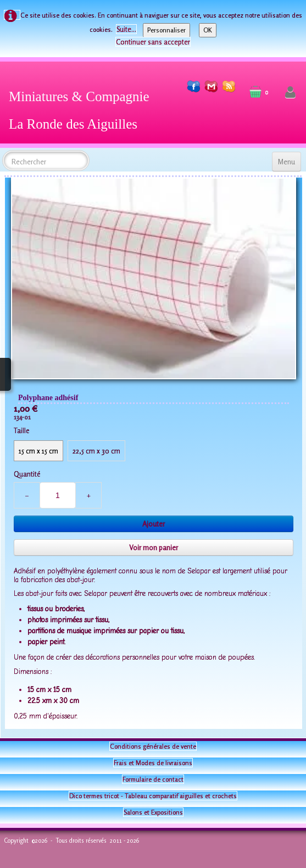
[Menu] (286, 162)
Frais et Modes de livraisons (153, 763)
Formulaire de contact (153, 779)
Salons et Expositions (153, 812)
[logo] (83, 108)
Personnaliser (166, 30)
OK (208, 30)
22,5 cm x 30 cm (96, 451)
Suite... (126, 29)
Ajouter (154, 524)
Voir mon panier (154, 548)
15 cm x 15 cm (38, 451)
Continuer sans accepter (153, 42)
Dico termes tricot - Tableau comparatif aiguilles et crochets (153, 796)
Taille (21, 430)
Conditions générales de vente (153, 746)
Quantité (27, 474)
